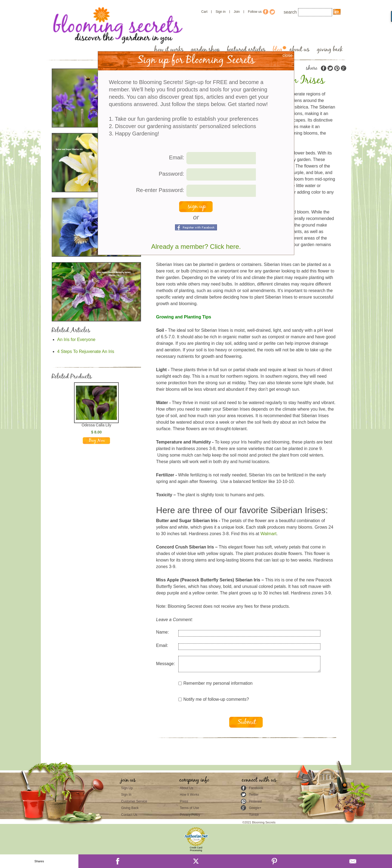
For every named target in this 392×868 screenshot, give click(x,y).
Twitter (254, 795)
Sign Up (127, 788)
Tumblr (254, 815)
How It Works (189, 795)
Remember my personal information (215, 683)
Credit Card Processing (196, 849)
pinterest (337, 68)
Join (237, 12)
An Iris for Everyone (76, 340)
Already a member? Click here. (196, 247)
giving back (330, 50)
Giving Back (130, 808)
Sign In (126, 795)
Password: (171, 174)
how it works (169, 50)
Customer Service (134, 801)
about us (300, 50)
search (290, 12)
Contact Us (129, 815)
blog (278, 50)
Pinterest (255, 801)
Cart (204, 12)
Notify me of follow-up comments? (214, 699)
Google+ (255, 808)
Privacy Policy (190, 815)
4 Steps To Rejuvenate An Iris (86, 351)
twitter (330, 68)
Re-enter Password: (160, 190)
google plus (343, 68)
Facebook (256, 788)
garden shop (205, 50)
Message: (165, 664)
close (288, 55)
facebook (324, 68)
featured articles (246, 50)
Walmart (269, 534)
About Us (186, 788)
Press (184, 801)
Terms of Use (189, 808)
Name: (162, 632)
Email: (162, 645)
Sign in (221, 12)
